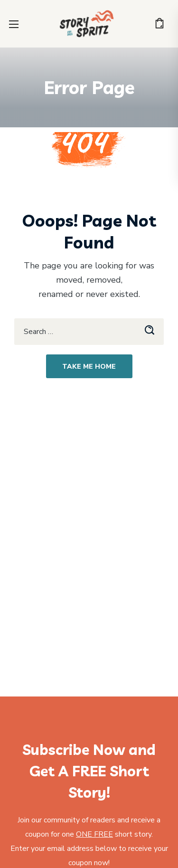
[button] (159, 24)
